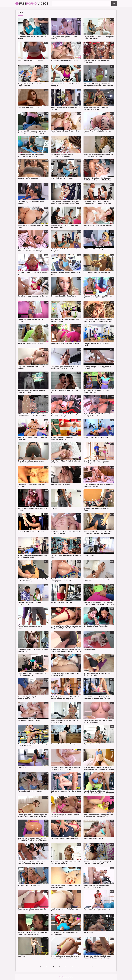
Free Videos (32, 4)
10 (92, 967)
